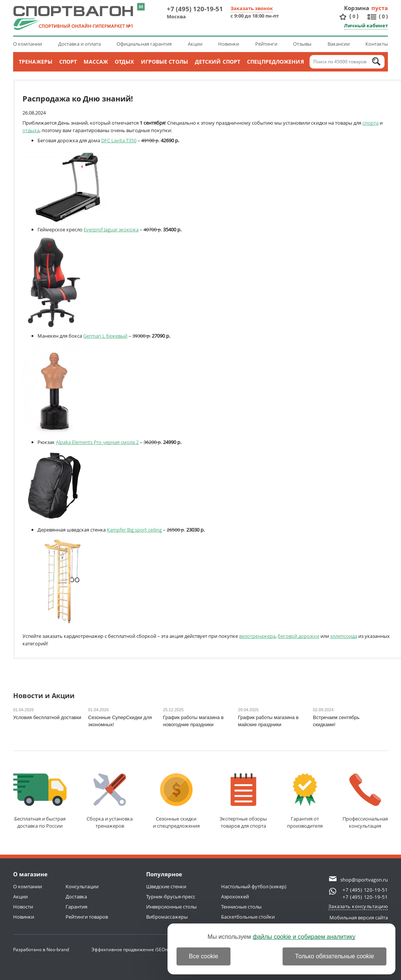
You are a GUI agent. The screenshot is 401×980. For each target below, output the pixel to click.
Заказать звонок (252, 8)
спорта (370, 123)
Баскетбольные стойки (248, 917)
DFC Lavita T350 (119, 140)
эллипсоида (344, 636)
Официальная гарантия (144, 44)
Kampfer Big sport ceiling (134, 530)
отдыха (31, 130)
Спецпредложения (275, 62)
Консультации (82, 886)
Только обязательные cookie (334, 956)
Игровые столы (165, 62)
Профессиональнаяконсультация (365, 801)
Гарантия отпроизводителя (305, 801)
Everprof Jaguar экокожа (111, 229)
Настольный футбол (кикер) (254, 886)
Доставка (76, 897)
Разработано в (41, 949)
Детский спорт (218, 62)
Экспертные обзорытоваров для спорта (243, 801)
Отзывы (302, 44)
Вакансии (339, 44)
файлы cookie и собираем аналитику (304, 937)
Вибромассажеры (167, 917)
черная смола (119, 442)
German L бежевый (105, 336)
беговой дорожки (299, 636)
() (354, 16)
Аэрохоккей (235, 897)
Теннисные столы (241, 907)
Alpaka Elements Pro (79, 442)
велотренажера (257, 636)
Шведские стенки (166, 886)
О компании (28, 44)
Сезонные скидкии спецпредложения (176, 801)
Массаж (96, 62)
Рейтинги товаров (87, 917)
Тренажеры (36, 62)
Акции (195, 44)
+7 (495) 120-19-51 (195, 9)
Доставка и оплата (79, 44)
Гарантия (76, 907)
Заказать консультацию (358, 906)
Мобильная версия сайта (359, 917)
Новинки (229, 44)
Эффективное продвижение (129, 949)
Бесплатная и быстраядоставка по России (40, 801)
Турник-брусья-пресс (171, 897)
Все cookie (203, 956)
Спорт (68, 62)
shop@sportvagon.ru (364, 880)
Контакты (377, 44)
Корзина (357, 8)
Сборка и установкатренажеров (110, 801)
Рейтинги (266, 44)
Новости (23, 907)
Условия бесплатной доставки (47, 717)
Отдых (124, 62)
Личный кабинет (366, 25)
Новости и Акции (44, 696)
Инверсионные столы (171, 907)
